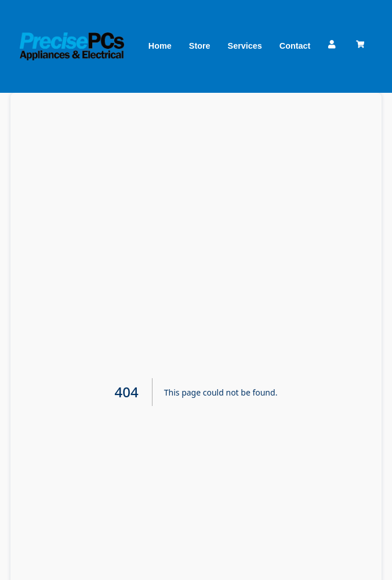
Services (245, 46)
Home (160, 46)
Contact (295, 46)
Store (200, 46)
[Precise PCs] (72, 46)
